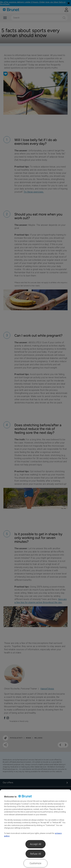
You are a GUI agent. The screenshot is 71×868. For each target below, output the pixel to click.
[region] (35, 829)
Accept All (36, 844)
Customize (35, 863)
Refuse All (36, 854)
